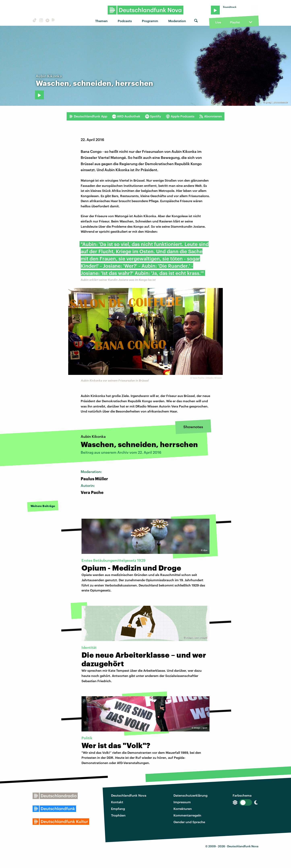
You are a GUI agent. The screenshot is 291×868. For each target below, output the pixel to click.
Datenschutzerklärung (190, 795)
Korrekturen (183, 809)
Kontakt (117, 802)
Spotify (153, 116)
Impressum (182, 802)
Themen (101, 21)
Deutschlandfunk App (88, 116)
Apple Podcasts (180, 116)
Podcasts (125, 21)
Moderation (177, 21)
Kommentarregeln (187, 815)
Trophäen (118, 815)
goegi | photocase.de (277, 102)
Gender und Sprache (189, 822)
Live (218, 22)
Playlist (235, 22)
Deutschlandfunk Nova (129, 795)
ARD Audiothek (126, 116)
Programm (150, 21)
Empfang (118, 809)
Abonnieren (211, 116)
